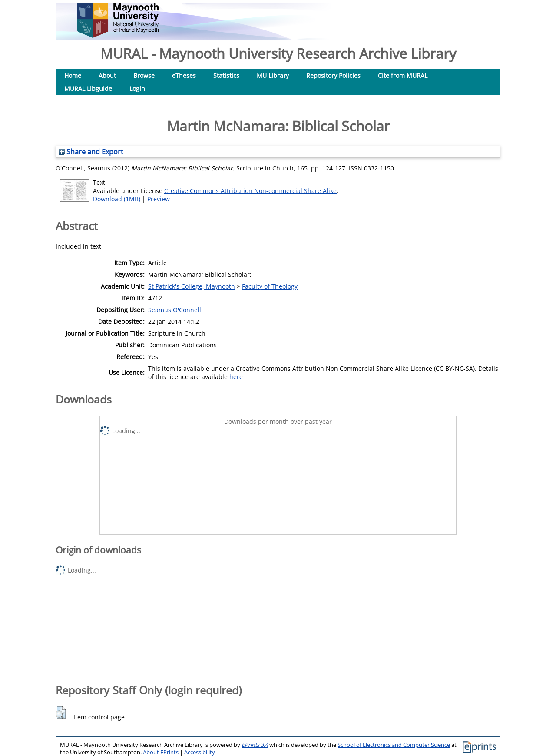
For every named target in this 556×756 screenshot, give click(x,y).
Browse (144, 75)
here (236, 377)
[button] (61, 713)
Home (73, 75)
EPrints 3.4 (255, 745)
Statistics (226, 75)
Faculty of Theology (270, 286)
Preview (159, 199)
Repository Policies (333, 75)
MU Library (273, 75)
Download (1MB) (117, 199)
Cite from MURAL (403, 75)
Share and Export (91, 152)
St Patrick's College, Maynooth (192, 286)
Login (137, 88)
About (107, 75)
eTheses (184, 75)
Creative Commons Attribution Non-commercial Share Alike (250, 191)
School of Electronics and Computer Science (394, 745)
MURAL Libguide (88, 88)
